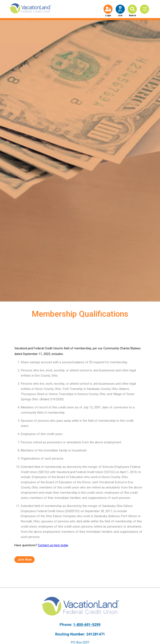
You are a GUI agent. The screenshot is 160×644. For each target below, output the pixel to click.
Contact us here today (53, 545)
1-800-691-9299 (87, 625)
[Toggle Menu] (145, 9)
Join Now (25, 560)
